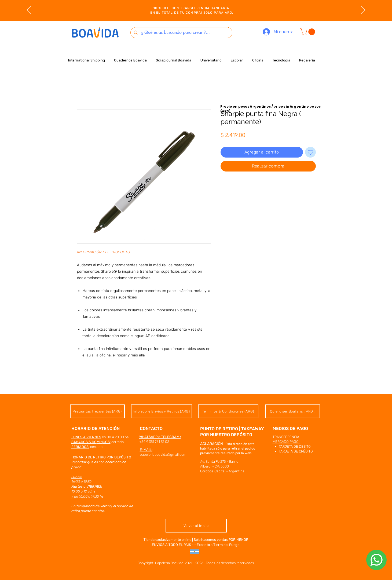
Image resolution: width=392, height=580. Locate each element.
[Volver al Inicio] (196, 526)
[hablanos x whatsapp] (376, 560)
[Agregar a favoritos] (310, 152)
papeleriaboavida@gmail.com (163, 455)
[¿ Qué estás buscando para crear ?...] (181, 33)
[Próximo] (363, 10)
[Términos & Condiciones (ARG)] (228, 411)
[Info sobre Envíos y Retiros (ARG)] (162, 411)
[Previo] (29, 10)
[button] (308, 32)
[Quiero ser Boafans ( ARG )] (293, 411)
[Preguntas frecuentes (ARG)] (97, 411)
